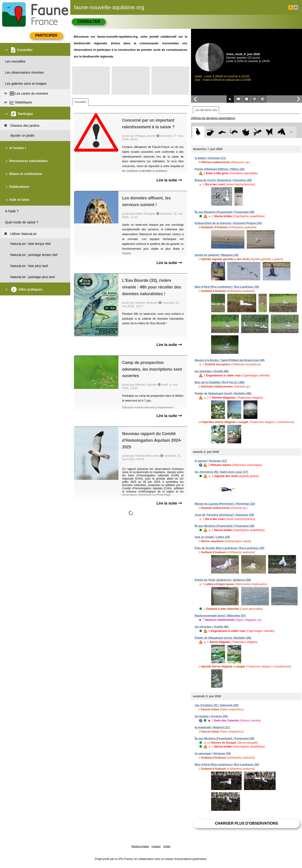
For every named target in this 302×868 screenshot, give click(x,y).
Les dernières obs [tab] (206, 110)
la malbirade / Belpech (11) (212, 727)
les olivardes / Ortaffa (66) (212, 371)
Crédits (167, 846)
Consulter (89, 22)
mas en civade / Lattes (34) (212, 537)
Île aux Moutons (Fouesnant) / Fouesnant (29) (225, 212)
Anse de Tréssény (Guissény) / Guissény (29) (224, 515)
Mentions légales (140, 846)
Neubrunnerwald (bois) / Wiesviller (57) (220, 616)
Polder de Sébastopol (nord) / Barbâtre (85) (223, 393)
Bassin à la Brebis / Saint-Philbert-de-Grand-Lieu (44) (230, 360)
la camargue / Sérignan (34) (213, 754)
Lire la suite (169, 180)
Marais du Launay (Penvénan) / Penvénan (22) (225, 504)
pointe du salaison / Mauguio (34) (217, 255)
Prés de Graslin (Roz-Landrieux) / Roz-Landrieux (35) (230, 548)
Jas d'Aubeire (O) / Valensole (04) (217, 705)
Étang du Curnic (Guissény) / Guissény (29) (223, 180)
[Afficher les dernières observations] (213, 118)
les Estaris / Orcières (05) (211, 716)
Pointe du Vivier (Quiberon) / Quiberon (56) (223, 580)
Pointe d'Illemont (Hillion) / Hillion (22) (220, 169)
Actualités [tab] (80, 102)
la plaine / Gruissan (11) (210, 158)
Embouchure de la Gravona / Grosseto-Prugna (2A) (228, 223)
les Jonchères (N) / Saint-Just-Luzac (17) (221, 472)
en (296, 7)
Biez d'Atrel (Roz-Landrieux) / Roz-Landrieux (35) (227, 287)
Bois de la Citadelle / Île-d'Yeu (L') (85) (220, 382)
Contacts (156, 846)
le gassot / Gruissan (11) (211, 461)
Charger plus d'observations (246, 823)
